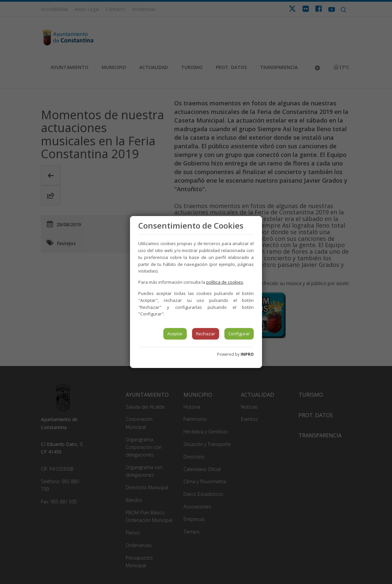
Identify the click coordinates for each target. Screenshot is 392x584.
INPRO (247, 354)
